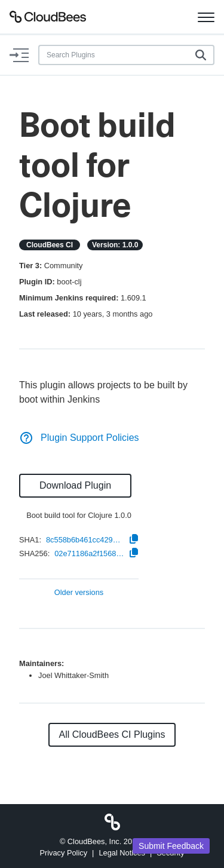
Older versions (79, 593)
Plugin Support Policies (79, 438)
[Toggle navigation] (206, 17)
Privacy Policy (63, 853)
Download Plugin (75, 485)
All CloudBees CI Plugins (112, 734)
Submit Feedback (171, 846)
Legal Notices (122, 853)
